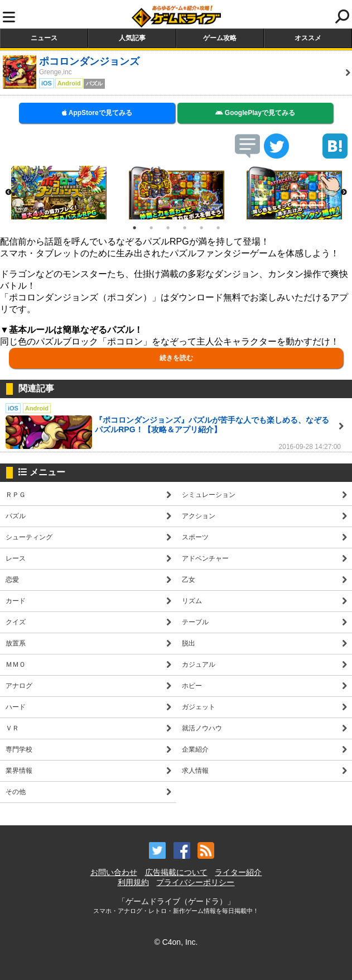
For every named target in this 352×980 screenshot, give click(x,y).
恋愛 (12, 580)
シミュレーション (209, 495)
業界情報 (19, 771)
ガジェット (199, 707)
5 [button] (201, 228)
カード (16, 601)
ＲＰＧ (16, 495)
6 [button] (218, 228)
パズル (16, 516)
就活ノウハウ (202, 728)
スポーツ (195, 537)
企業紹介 (195, 749)
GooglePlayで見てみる (255, 113)
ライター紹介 (238, 872)
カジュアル (199, 665)
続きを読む (176, 358)
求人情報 (195, 771)
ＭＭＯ (16, 665)
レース (16, 558)
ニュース (44, 38)
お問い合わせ (114, 872)
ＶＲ (12, 728)
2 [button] (151, 228)
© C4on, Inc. (176, 942)
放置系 (16, 643)
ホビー (192, 686)
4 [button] (185, 228)
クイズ (16, 622)
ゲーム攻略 (220, 38)
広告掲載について (176, 872)
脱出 (189, 643)
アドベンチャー (205, 558)
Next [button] (344, 193)
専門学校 (19, 749)
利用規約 (133, 882)
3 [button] (168, 228)
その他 (16, 792)
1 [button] (134, 228)
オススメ (308, 38)
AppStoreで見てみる (97, 113)
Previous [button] (8, 193)
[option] (59, 193)
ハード (16, 707)
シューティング (29, 537)
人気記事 (132, 38)
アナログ (19, 686)
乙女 (189, 580)
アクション (199, 516)
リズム (192, 601)
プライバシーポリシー (195, 882)
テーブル (195, 622)
